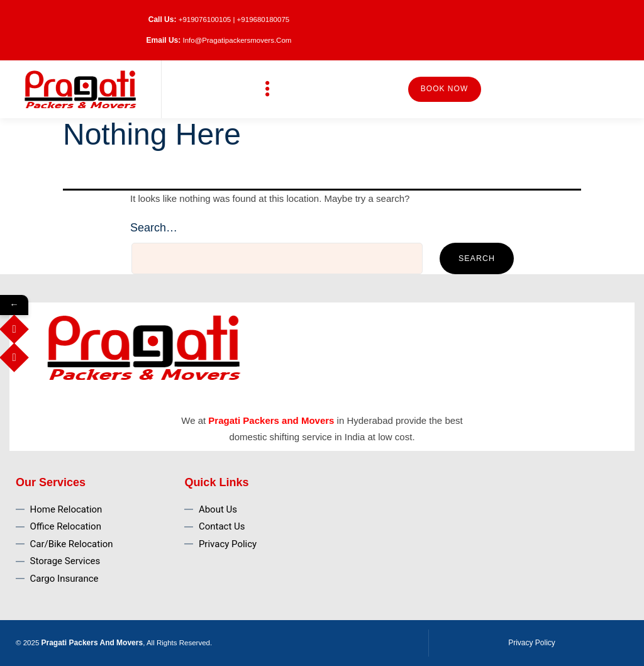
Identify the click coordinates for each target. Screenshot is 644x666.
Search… (154, 228)
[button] (268, 89)
